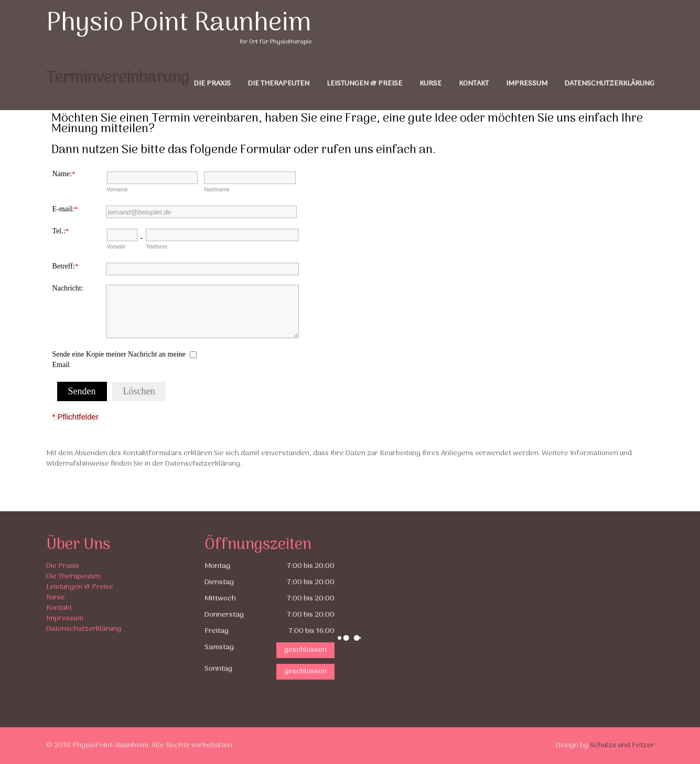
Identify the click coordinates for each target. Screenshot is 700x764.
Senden (82, 391)
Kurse (430, 84)
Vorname (117, 190)
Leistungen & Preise (364, 84)
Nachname (217, 190)
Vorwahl (116, 247)
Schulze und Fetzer (622, 745)
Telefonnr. (157, 247)
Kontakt (474, 84)
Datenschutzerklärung (610, 84)
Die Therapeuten (279, 84)
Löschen (139, 391)
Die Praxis (212, 84)
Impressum (527, 84)
